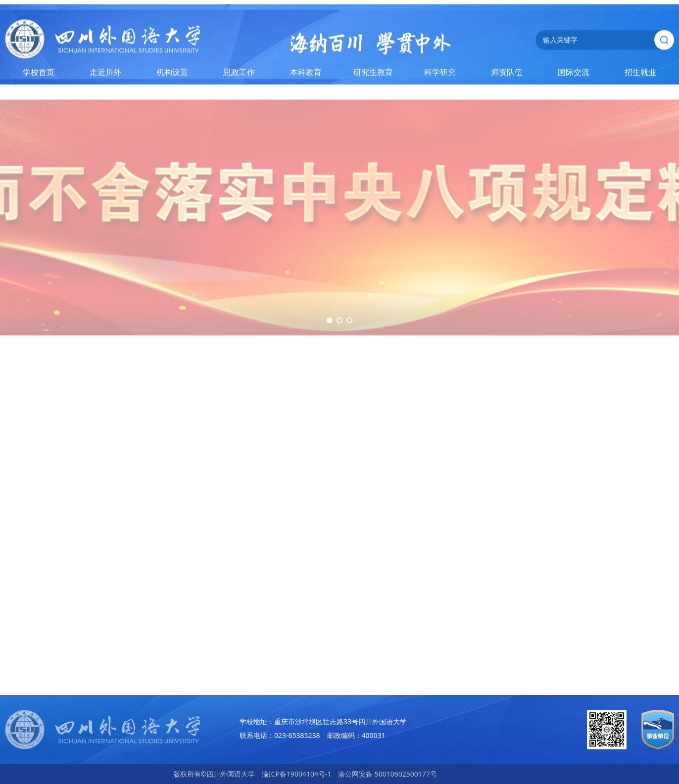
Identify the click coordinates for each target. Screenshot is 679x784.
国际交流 (574, 74)
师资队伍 (507, 74)
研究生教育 (373, 74)
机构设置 (172, 74)
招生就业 (640, 74)
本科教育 (306, 74)
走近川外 (105, 74)
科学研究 (440, 74)
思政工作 (239, 74)
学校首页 (39, 74)
